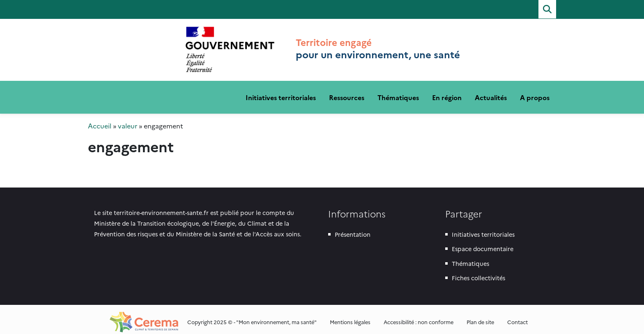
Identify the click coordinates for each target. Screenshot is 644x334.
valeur (128, 120)
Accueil (100, 120)
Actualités (491, 92)
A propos (535, 92)
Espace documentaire (483, 243)
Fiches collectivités (478, 272)
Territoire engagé (230, 40)
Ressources (347, 92)
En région (447, 92)
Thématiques (398, 92)
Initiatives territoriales (281, 92)
